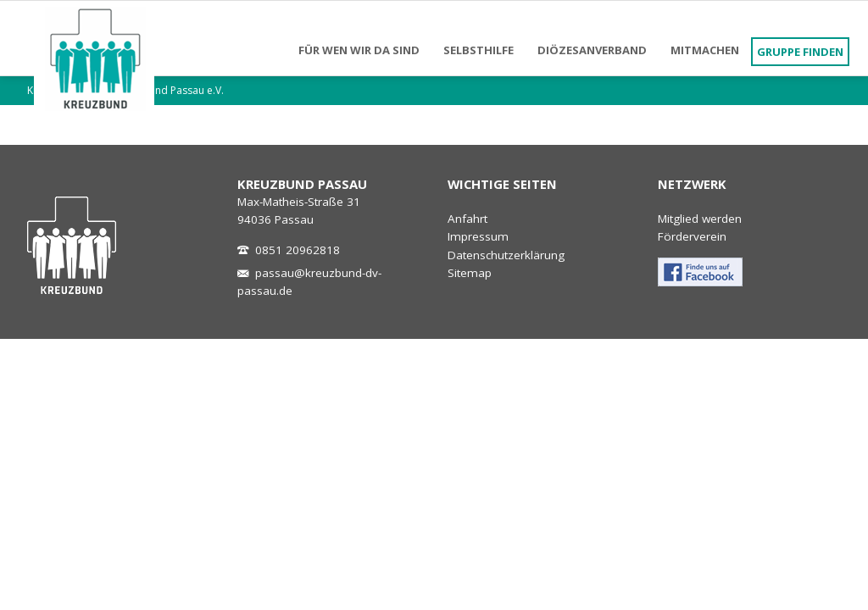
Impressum (478, 236)
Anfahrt (467, 219)
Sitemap (470, 273)
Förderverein (692, 236)
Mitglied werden (700, 219)
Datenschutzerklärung (506, 255)
